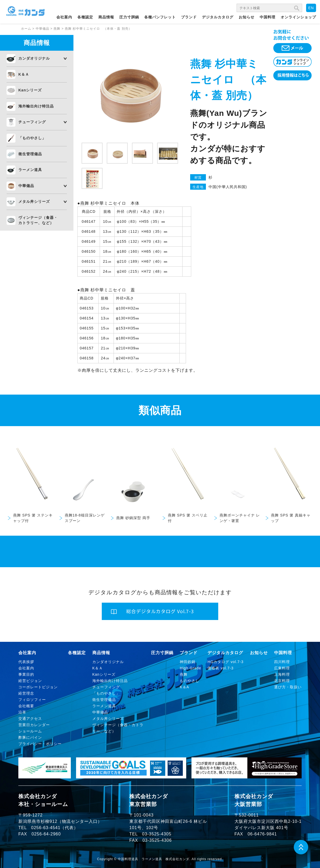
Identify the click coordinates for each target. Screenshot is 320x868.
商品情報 (106, 17)
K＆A (184, 687)
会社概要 (26, 706)
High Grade (190, 668)
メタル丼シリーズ (34, 202)
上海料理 (282, 674)
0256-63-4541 (46, 828)
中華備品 (26, 186)
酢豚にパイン (30, 737)
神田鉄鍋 (188, 662)
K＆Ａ (24, 74)
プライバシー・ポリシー (40, 744)
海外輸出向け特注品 (36, 106)
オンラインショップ (298, 17)
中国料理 (268, 17)
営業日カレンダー (34, 725)
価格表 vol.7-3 (220, 668)
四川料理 (282, 662)
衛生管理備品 (30, 154)
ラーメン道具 (30, 170)
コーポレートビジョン (38, 687)
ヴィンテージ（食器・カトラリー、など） (38, 220)
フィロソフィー (32, 700)
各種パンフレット (160, 17)
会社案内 (64, 17)
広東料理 (282, 668)
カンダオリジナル (34, 58)
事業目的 (26, 674)
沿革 (22, 712)
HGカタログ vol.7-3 (225, 662)
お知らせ (247, 17)
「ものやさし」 (32, 138)
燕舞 (184, 674)
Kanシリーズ (30, 90)
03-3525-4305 (157, 834)
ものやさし (190, 681)
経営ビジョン (30, 681)
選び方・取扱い (288, 687)
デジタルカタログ (218, 17)
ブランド (189, 17)
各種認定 (85, 17)
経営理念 (26, 693)
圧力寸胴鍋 (129, 17)
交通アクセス (30, 719)
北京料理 (282, 681)
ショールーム (30, 731)
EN (311, 8)
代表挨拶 (26, 662)
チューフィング (32, 122)
